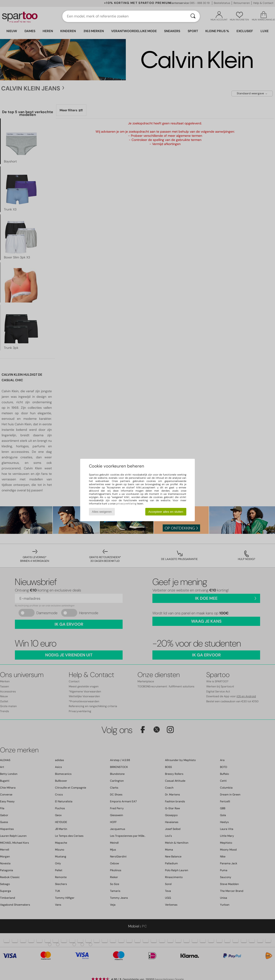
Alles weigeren (102, 512)
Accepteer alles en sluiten (166, 512)
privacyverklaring (126, 504)
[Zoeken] (193, 16)
